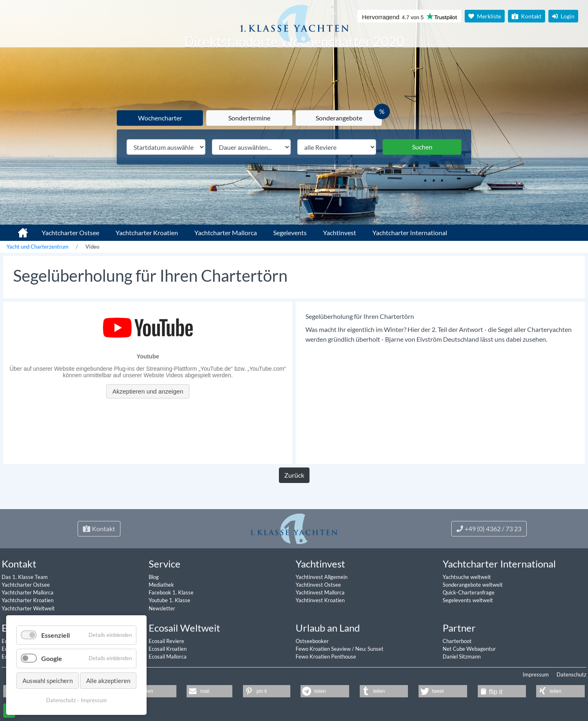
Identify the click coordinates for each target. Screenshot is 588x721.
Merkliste (485, 16)
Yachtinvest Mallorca (320, 592)
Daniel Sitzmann (462, 656)
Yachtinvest (340, 233)
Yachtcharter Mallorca (226, 233)
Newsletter (162, 608)
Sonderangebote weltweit (473, 585)
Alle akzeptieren (108, 681)
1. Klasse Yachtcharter (18, 229)
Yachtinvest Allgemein (322, 577)
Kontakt (527, 16)
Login (563, 16)
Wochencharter (160, 118)
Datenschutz (571, 674)
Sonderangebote (339, 118)
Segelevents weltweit (468, 600)
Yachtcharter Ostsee (70, 233)
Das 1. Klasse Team (25, 577)
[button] (149, 691)
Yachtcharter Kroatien (147, 233)
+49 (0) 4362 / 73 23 (489, 529)
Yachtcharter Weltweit (28, 608)
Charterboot (457, 641)
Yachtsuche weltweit (467, 577)
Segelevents (290, 233)
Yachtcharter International (410, 233)
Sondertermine (249, 118)
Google (52, 658)
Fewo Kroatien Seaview (324, 649)
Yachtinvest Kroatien (320, 600)
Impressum (536, 674)
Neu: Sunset (369, 649)
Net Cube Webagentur (469, 649)
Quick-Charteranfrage (469, 592)
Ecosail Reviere (166, 641)
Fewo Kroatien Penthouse (326, 656)
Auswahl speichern (48, 681)
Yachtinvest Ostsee (318, 585)
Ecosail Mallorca (168, 656)
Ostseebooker (312, 641)
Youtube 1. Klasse (169, 600)
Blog (154, 577)
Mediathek (161, 585)
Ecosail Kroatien (168, 649)
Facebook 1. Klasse (171, 592)
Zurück (294, 475)
